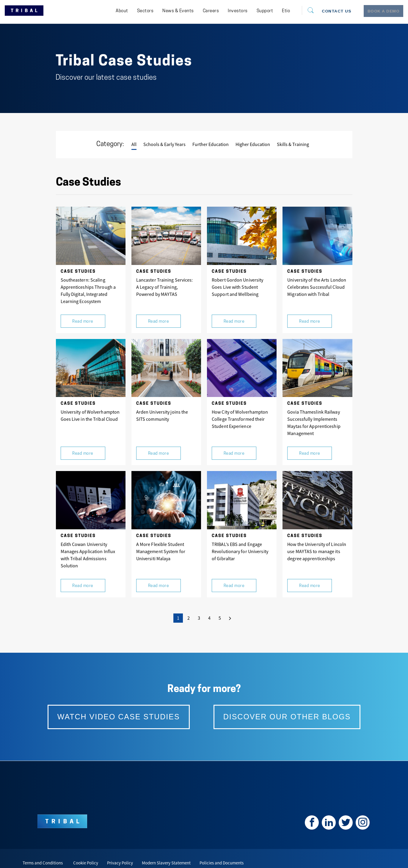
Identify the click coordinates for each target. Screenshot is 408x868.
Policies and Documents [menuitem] (222, 848)
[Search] (296, 10)
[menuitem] (107, 11)
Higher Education (253, 144)
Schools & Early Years (164, 144)
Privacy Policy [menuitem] (120, 848)
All (134, 144)
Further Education (211, 144)
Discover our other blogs (280, 704)
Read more (83, 317)
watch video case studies (127, 704)
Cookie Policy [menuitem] (86, 848)
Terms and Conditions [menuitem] (43, 848)
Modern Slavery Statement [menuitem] (166, 848)
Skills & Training (293, 144)
